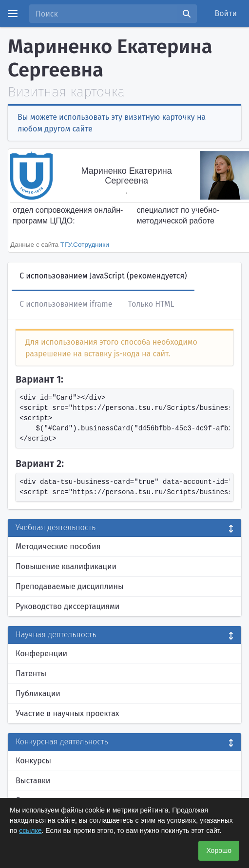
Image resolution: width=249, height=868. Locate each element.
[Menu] (13, 14)
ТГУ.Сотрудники (85, 245)
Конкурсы (33, 761)
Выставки (33, 781)
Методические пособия (58, 546)
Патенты (31, 674)
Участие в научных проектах (67, 713)
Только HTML (151, 304)
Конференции (41, 654)
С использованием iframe (66, 304)
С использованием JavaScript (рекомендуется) (103, 276)
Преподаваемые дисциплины (70, 586)
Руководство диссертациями (67, 606)
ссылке (30, 831)
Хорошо (219, 850)
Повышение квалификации (66, 566)
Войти (226, 13)
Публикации (38, 693)
